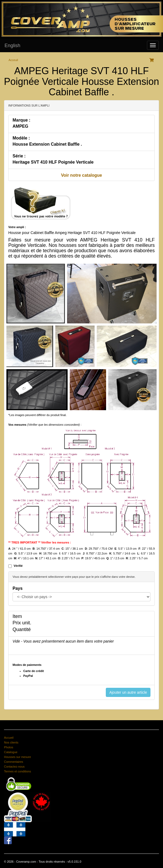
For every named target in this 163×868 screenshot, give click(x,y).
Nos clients (11, 742)
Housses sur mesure (18, 757)
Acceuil (13, 60)
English (12, 46)
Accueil (9, 738)
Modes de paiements (27, 665)
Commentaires (14, 762)
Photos (9, 747)
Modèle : (21, 138)
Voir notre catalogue (81, 175)
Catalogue (11, 752)
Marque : (22, 120)
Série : (19, 156)
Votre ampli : (17, 227)
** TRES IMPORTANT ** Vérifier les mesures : (40, 542)
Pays (18, 588)
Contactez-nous (14, 767)
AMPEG (20, 126)
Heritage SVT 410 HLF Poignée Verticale (53, 162)
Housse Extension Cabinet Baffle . (47, 144)
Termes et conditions (18, 771)
